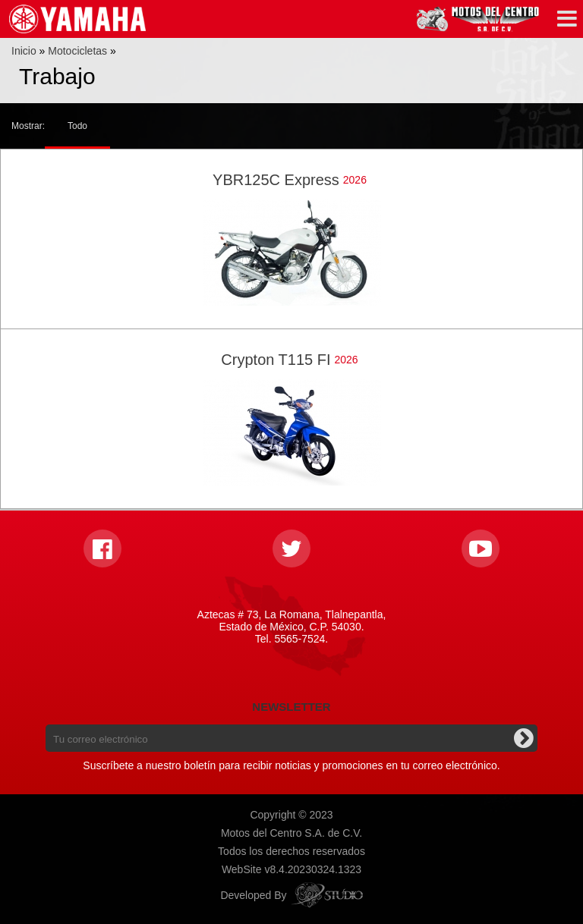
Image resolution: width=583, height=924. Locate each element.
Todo (77, 126)
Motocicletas (77, 51)
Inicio (24, 51)
